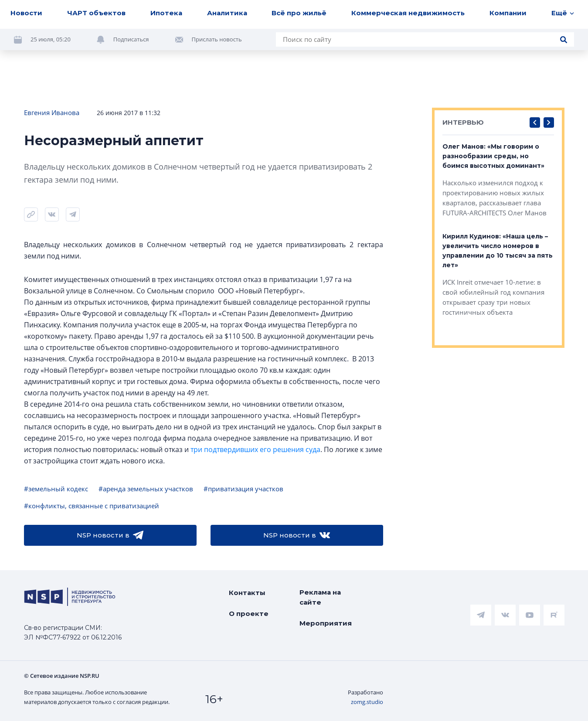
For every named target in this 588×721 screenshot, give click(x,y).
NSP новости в (110, 535)
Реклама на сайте (320, 597)
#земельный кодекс (56, 489)
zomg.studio (367, 702)
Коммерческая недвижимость (408, 13)
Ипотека (166, 13)
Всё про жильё (299, 13)
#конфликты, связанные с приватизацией (92, 506)
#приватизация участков (243, 489)
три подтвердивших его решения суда (255, 449)
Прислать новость (217, 39)
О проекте (249, 614)
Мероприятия (326, 623)
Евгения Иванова (52, 112)
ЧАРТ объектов (96, 13)
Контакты (247, 593)
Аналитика (227, 13)
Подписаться (131, 39)
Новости (26, 13)
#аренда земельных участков (146, 489)
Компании (508, 13)
